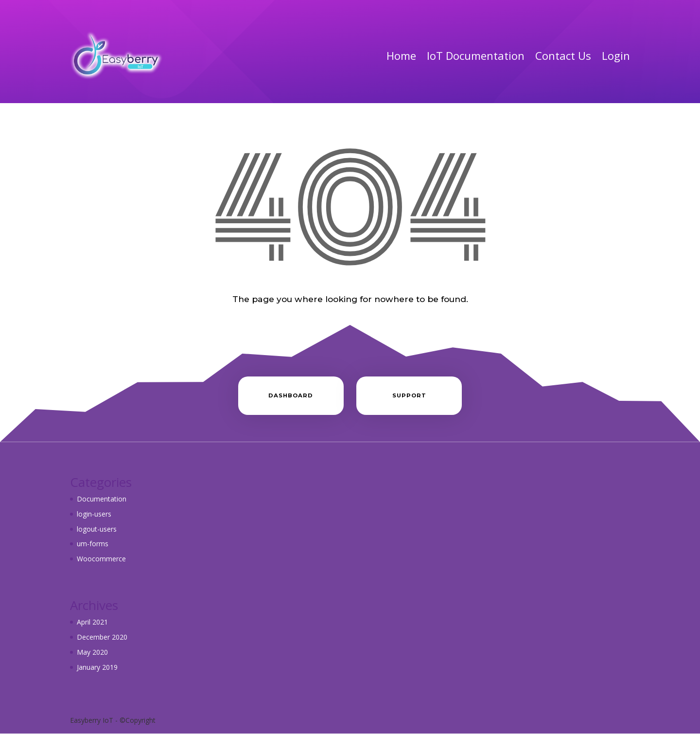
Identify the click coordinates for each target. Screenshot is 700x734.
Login (616, 55)
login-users (94, 514)
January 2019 (97, 667)
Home (401, 55)
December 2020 (102, 637)
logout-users (97, 529)
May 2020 (92, 652)
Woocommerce (101, 559)
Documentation (102, 499)
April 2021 (92, 622)
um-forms (93, 544)
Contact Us (563, 55)
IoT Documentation (476, 55)
